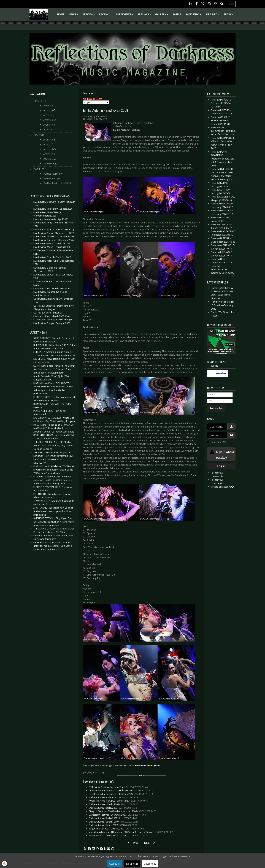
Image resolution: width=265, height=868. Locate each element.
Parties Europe (52, 178)
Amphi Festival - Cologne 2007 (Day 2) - (118, 835)
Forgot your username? (217, 482)
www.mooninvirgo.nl (147, 766)
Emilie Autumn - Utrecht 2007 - (113, 822)
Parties (39, 169)
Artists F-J (49, 115)
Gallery (162, 16)
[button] (85, 849)
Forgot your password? (217, 475)
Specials (145, 16)
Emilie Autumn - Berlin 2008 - (113, 808)
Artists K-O (50, 120)
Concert (40, 101)
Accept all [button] (115, 864)
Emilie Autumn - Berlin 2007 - (113, 818)
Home (61, 14)
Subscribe (216, 408)
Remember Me (219, 442)
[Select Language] (96, 102)
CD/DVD (39, 135)
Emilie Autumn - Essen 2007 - (113, 825)
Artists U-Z (49, 129)
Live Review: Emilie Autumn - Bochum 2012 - (121, 794)
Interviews (125, 16)
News (74, 16)
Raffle (177, 14)
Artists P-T (49, 125)
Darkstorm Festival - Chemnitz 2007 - (117, 815)
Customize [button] (150, 864)
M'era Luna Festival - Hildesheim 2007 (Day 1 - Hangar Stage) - (131, 832)
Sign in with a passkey (222, 454)
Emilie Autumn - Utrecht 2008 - (113, 804)
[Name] (220, 395)
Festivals (48, 105)
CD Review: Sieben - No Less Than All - (118, 787)
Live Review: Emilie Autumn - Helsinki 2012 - (121, 790)
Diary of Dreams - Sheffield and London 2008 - (122, 811)
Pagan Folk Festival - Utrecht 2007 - (116, 829)
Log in (221, 466)
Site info (213, 16)
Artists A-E (49, 110)
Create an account (222, 487)
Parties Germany (53, 174)
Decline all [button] (132, 864)
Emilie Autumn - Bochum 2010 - (114, 797)
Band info (194, 16)
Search (229, 14)
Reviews (106, 16)
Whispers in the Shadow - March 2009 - (119, 801)
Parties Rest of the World (58, 183)
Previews (89, 14)
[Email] (220, 401)
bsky (231, 4)
